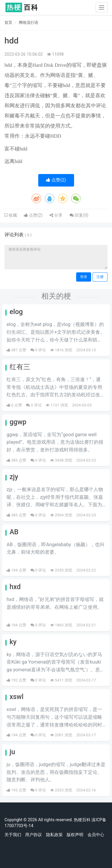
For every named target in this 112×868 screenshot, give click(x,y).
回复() (79, 215)
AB (14, 532)
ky (13, 642)
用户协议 (33, 835)
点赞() (56, 180)
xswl (17, 697)
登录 (84, 277)
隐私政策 (54, 835)
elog (16, 312)
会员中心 (96, 835)
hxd (15, 587)
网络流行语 (29, 22)
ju (12, 752)
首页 (8, 22)
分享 (56, 215)
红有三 (20, 367)
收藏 (12, 215)
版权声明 (75, 835)
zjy (14, 477)
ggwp (18, 422)
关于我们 (13, 835)
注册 (100, 277)
